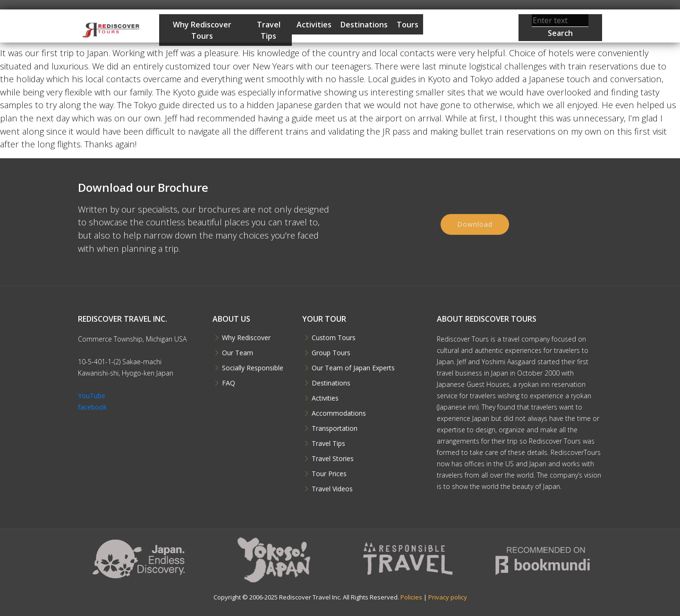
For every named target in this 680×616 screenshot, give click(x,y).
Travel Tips (269, 30)
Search (560, 33)
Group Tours (331, 353)
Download (475, 234)
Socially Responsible (253, 368)
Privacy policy (448, 597)
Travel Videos (332, 489)
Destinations (364, 25)
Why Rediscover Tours (202, 30)
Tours (408, 25)
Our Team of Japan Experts (353, 368)
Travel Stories (333, 459)
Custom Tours (334, 338)
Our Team (238, 353)
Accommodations (339, 413)
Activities (314, 25)
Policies (411, 597)
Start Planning (456, 53)
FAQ (229, 383)
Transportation (335, 428)
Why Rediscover (246, 338)
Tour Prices (329, 474)
